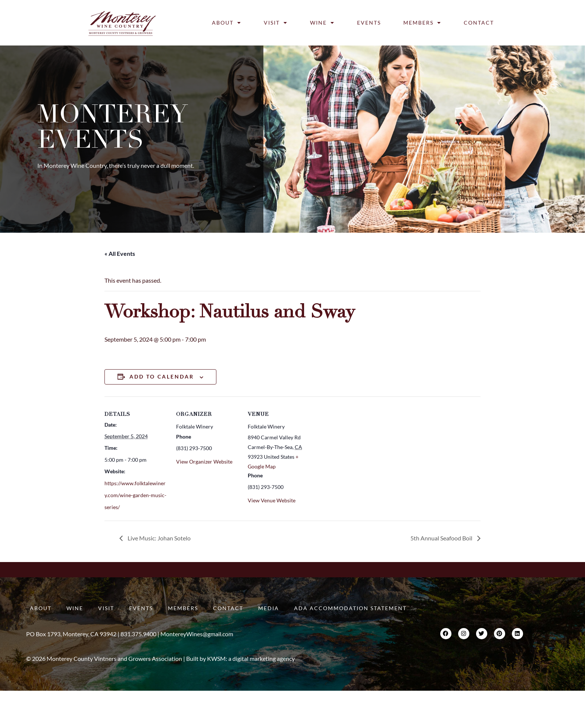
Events (369, 23)
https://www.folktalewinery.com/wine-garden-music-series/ (135, 495)
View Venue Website (272, 500)
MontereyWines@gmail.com (197, 634)
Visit (276, 23)
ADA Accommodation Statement (350, 608)
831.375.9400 (138, 634)
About (227, 23)
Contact (479, 23)
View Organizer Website (204, 462)
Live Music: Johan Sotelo (159, 538)
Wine (322, 23)
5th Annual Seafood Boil (442, 538)
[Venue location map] (359, 448)
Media (269, 608)
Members (422, 23)
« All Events (120, 253)
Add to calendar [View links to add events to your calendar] (162, 376)
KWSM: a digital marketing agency (251, 658)
